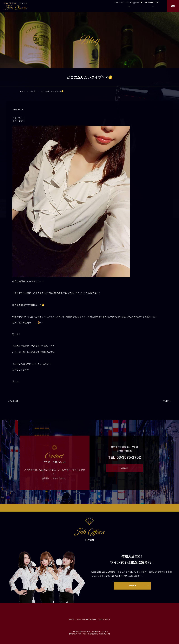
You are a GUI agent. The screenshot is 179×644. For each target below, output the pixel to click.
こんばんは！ (14, 401)
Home (104, 6)
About (114, 6)
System (127, 6)
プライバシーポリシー (86, 620)
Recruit (156, 6)
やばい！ (167, 401)
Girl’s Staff (140, 6)
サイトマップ (104, 620)
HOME (22, 91)
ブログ (33, 91)
